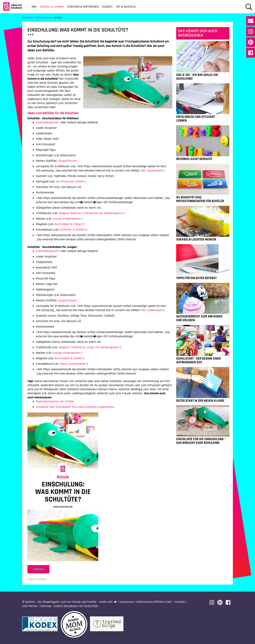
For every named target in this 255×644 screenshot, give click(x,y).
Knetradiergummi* (48, 122)
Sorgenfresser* (68, 161)
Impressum (127, 602)
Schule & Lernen (52, 7)
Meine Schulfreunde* (73, 364)
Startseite (27, 18)
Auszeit (107, 7)
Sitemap (46, 606)
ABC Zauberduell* (152, 171)
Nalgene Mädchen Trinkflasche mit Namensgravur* (91, 213)
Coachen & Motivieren (83, 7)
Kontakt (180, 602)
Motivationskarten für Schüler (55, 401)
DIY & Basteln (126, 7)
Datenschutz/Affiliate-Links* (155, 602)
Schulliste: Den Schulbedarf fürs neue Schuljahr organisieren (75, 407)
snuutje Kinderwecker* (67, 219)
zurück (39, 569)
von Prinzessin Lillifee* (70, 181)
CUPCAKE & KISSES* (73, 230)
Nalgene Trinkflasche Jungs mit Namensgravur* (90, 347)
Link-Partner (30, 606)
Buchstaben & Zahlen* (69, 224)
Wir (34, 7)
